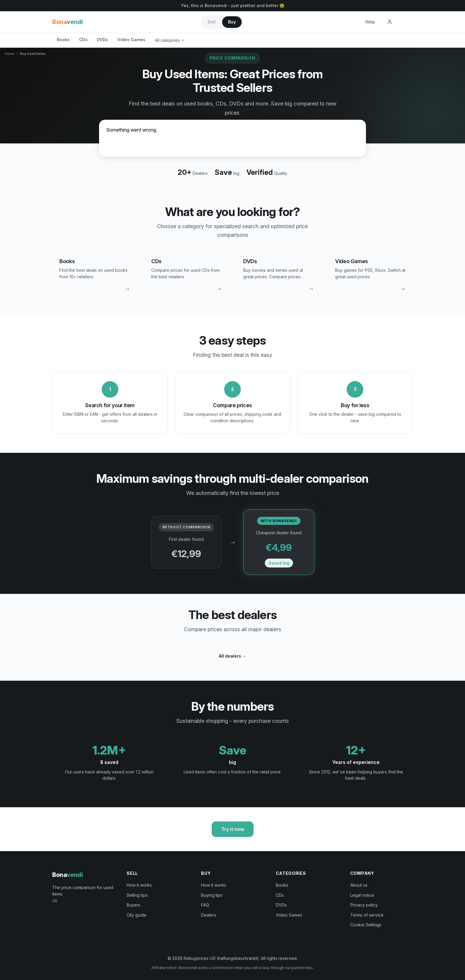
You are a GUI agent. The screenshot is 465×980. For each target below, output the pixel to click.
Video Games (131, 40)
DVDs (102, 40)
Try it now (233, 829)
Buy (232, 22)
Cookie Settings (366, 925)
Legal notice (362, 895)
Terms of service (367, 915)
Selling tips (137, 895)
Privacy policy (364, 905)
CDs (83, 40)
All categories (169, 40)
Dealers (209, 915)
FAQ (205, 905)
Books (63, 40)
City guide (137, 915)
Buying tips (212, 895)
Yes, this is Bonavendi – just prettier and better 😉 (233, 5)
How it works (139, 885)
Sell (212, 22)
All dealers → (233, 656)
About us (359, 885)
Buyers (133, 905)
